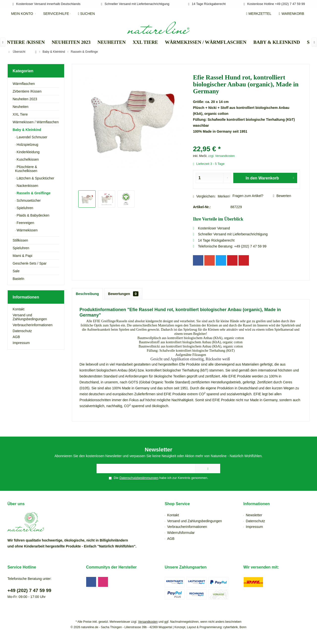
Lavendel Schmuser (31, 137)
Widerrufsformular (181, 533)
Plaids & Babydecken (32, 215)
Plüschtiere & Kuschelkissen (26, 169)
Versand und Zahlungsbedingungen (30, 317)
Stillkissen (20, 240)
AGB (16, 337)
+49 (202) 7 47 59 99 (29, 590)
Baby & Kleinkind (27, 130)
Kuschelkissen (27, 159)
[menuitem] (292, 14)
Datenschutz (22, 331)
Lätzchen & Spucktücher (35, 178)
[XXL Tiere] (145, 42)
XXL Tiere (20, 114)
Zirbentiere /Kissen (27, 91)
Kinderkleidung (28, 152)
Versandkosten (148, 622)
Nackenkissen (27, 186)
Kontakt (18, 309)
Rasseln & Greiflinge (33, 193)
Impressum (21, 343)
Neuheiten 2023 (25, 99)
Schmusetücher (28, 200)
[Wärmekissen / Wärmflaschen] (206, 42)
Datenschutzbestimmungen (139, 478)
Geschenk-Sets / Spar (30, 263)
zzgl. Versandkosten (222, 156)
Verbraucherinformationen (33, 325)
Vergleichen (204, 196)
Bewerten (282, 196)
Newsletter (254, 515)
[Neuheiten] (111, 42)
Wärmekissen (27, 230)
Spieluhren (24, 208)
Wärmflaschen (24, 84)
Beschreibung (87, 294)
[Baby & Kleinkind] (277, 42)
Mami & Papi (22, 256)
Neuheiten (21, 107)
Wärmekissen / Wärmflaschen (36, 122)
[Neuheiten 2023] (71, 42)
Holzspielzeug (27, 145)
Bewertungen (123, 294)
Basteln (18, 279)
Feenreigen (25, 223)
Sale (16, 271)
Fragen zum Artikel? (246, 196)
